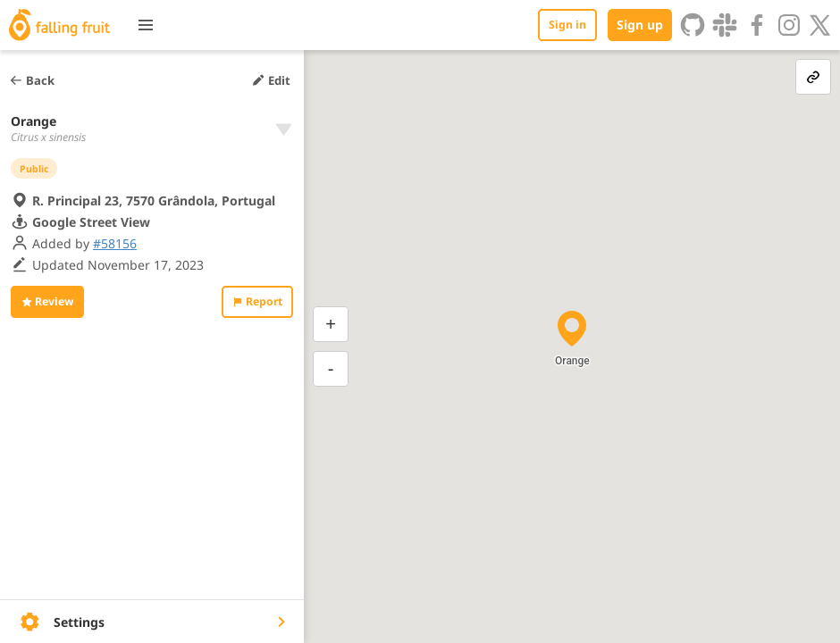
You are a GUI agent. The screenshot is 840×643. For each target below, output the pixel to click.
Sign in (567, 25)
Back (32, 80)
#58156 (115, 243)
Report (257, 301)
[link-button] (813, 77)
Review (47, 301)
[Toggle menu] (146, 25)
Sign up (640, 25)
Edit (271, 80)
